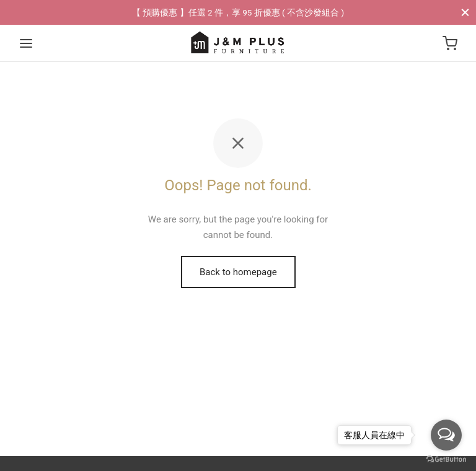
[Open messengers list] (446, 435)
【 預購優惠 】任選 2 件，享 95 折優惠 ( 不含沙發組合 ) (238, 12)
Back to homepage (238, 272)
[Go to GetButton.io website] (446, 459)
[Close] (465, 12)
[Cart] (450, 43)
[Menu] (26, 43)
